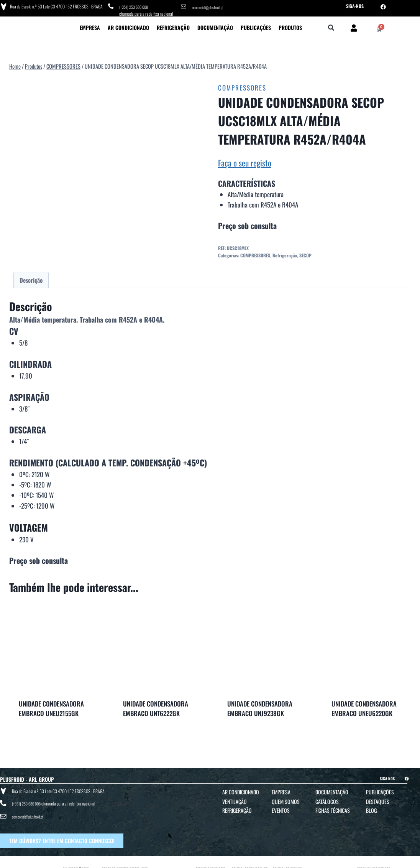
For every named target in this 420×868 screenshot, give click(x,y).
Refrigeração (173, 25)
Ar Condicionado (128, 25)
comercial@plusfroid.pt (210, 6)
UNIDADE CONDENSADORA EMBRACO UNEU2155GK (51, 706)
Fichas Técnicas (333, 808)
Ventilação (235, 799)
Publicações (256, 25)
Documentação (215, 25)
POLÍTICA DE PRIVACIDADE (250, 861)
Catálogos (327, 799)
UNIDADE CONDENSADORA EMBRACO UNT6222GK (156, 706)
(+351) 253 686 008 (136, 6)
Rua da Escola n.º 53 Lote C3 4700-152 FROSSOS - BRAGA (55, 6)
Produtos (290, 25)
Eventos (281, 808)
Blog (371, 808)
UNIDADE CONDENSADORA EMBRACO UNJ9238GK (260, 706)
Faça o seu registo (245, 161)
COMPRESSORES (242, 86)
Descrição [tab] (31, 278)
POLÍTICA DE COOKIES (287, 861)
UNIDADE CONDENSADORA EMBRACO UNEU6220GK (364, 706)
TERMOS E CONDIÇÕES (211, 861)
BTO (387, 861)
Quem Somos (286, 799)
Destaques (378, 799)
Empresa (90, 25)
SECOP (305, 253)
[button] (331, 26)
